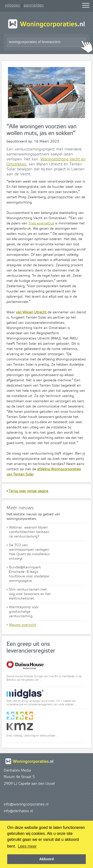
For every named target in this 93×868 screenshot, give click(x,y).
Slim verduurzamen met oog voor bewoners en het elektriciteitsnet (30, 594)
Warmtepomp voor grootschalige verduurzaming (24, 612)
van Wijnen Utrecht (31, 312)
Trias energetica (41, 223)
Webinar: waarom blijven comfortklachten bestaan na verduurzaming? (29, 532)
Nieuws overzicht (23, 625)
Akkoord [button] (46, 859)
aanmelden (34, 5)
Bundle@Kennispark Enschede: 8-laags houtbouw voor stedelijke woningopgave (29, 574)
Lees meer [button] (27, 846)
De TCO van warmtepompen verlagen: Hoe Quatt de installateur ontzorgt (30, 552)
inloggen (13, 5)
